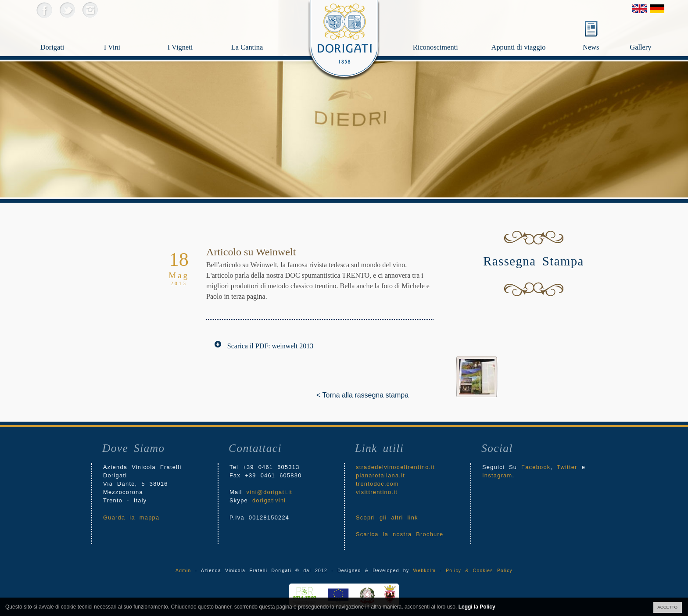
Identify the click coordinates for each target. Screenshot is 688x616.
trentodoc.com (377, 484)
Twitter (67, 10)
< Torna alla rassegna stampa (323, 395)
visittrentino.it (377, 492)
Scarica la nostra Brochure (400, 534)
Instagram (90, 10)
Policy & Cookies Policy (479, 571)
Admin (183, 571)
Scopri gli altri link (387, 518)
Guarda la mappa (131, 518)
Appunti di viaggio (534, 33)
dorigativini (269, 500)
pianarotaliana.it (380, 475)
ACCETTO (667, 607)
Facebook (44, 10)
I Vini (128, 33)
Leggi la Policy (477, 607)
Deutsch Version (657, 9)
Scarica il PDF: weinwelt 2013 (270, 346)
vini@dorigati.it (270, 492)
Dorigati (64, 33)
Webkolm (425, 571)
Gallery (650, 33)
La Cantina (255, 33)
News (591, 47)
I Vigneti (192, 33)
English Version (640, 9)
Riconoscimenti (450, 33)
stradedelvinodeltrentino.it (395, 467)
